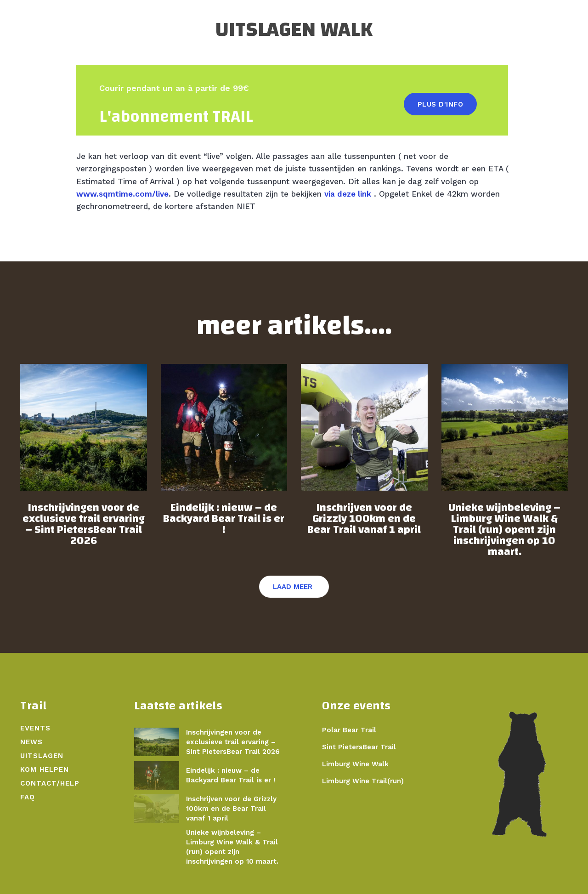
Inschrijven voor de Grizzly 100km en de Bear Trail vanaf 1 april (364, 519)
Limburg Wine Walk (355, 764)
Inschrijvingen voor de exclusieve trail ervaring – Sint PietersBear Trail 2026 (84, 524)
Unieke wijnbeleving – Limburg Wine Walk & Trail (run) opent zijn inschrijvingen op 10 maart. (504, 530)
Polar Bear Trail (349, 730)
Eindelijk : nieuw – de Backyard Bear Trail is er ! (224, 519)
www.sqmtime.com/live (122, 194)
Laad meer (293, 587)
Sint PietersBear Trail (359, 747)
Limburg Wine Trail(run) (363, 781)
